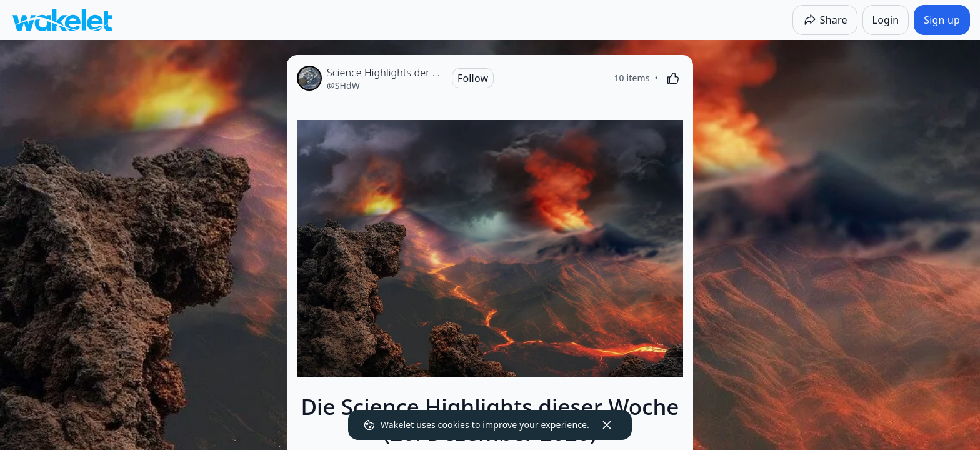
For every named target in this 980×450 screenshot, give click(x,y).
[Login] (886, 20)
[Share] (825, 20)
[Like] (673, 78)
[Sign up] (942, 20)
